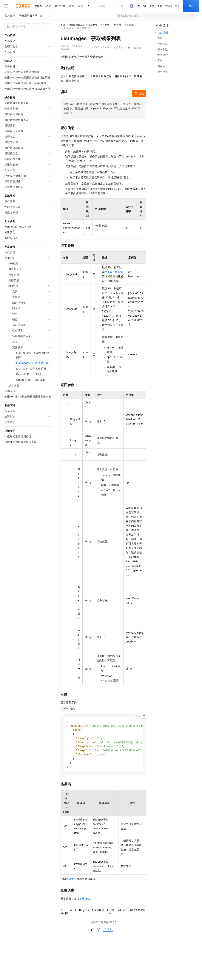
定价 (81, 6)
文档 (152, 6)
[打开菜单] (6, 6)
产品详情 (118, 48)
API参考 (105, 25)
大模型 (38, 6)
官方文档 (10, 16)
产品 (49, 6)
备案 (160, 6)
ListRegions (115, 272)
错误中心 (71, 881)
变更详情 (85, 901)
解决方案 (60, 6)
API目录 (117, 25)
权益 (72, 6)
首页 (63, 25)
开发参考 (93, 25)
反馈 (108, 932)
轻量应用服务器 (28, 16)
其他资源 (129, 25)
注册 (178, 6)
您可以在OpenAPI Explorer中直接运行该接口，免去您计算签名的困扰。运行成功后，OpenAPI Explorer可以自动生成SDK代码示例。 (103, 108)
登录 (191, 6)
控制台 (169, 6)
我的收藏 (137, 48)
